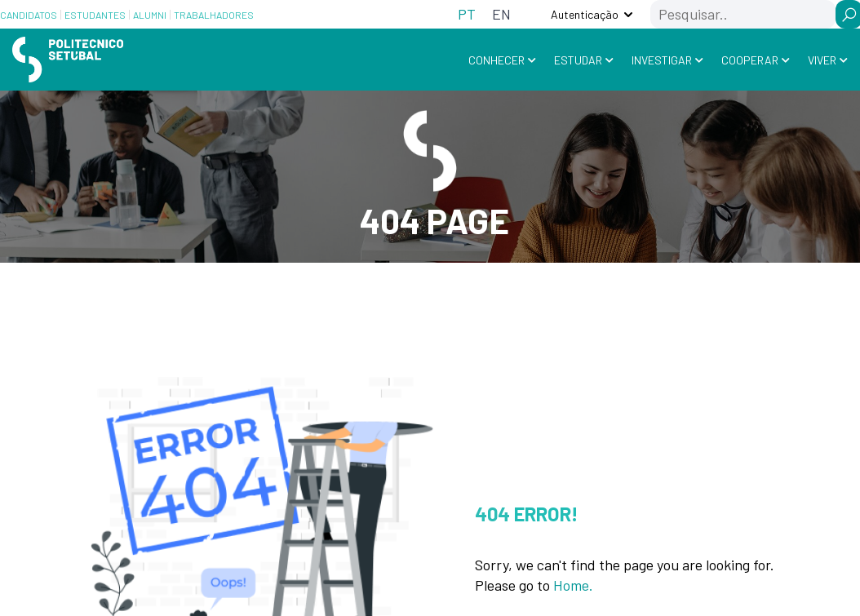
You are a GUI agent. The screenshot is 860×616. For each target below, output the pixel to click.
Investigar (662, 59)
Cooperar (750, 59)
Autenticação (585, 14)
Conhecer (496, 59)
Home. (573, 584)
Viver (822, 59)
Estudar (578, 59)
